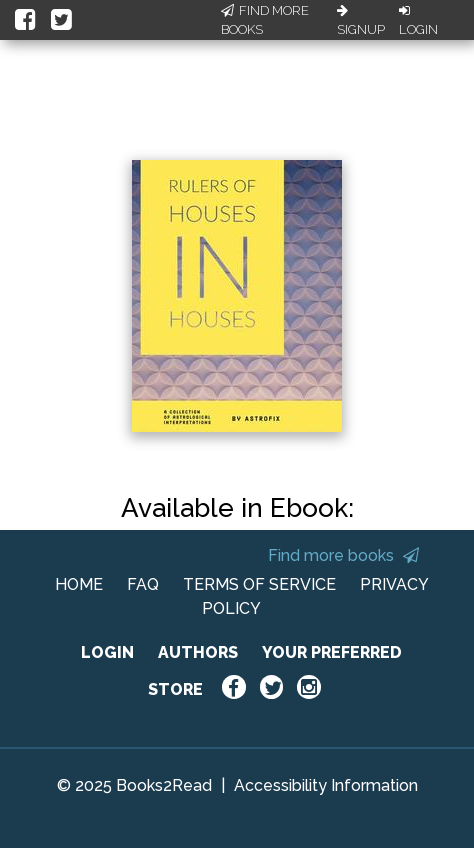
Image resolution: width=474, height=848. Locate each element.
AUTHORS (198, 652)
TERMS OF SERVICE (259, 584)
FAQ (143, 584)
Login (418, 21)
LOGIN (107, 652)
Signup (361, 21)
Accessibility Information (326, 785)
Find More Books (265, 20)
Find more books (343, 555)
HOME (79, 584)
